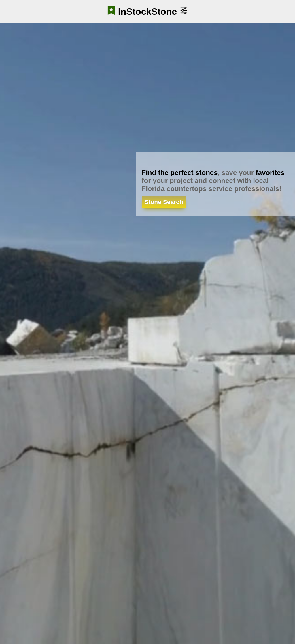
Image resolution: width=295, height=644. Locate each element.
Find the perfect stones (180, 173)
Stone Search (164, 202)
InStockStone (147, 12)
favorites (270, 173)
